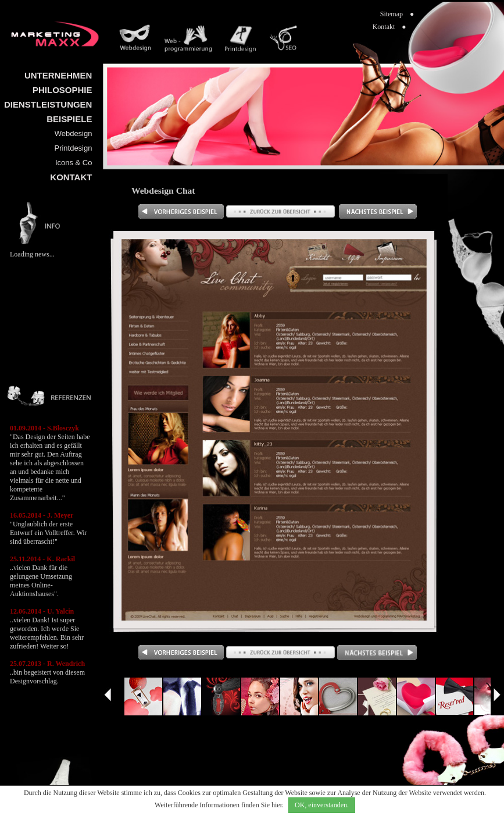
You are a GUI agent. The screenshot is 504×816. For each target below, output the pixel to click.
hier (277, 805)
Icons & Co (74, 163)
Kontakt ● (389, 27)
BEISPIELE (69, 119)
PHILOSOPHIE (62, 90)
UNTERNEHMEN (58, 75)
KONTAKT (71, 177)
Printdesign (74, 148)
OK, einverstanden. (322, 805)
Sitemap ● (397, 14)
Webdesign (74, 133)
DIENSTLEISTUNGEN (48, 104)
